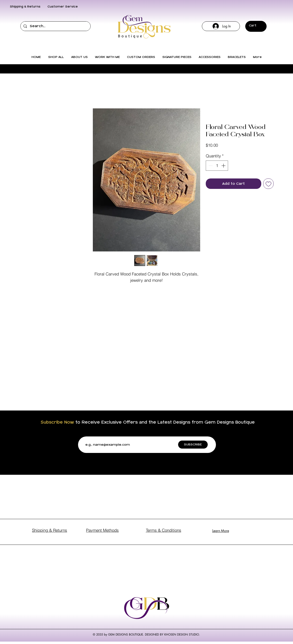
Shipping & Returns (25, 7)
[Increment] (224, 166)
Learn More (221, 531)
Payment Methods (102, 530)
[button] (256, 25)
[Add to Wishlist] (269, 184)
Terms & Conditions (164, 530)
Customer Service (63, 7)
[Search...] (55, 26)
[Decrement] (210, 166)
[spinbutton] (217, 166)
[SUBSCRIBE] (193, 445)
